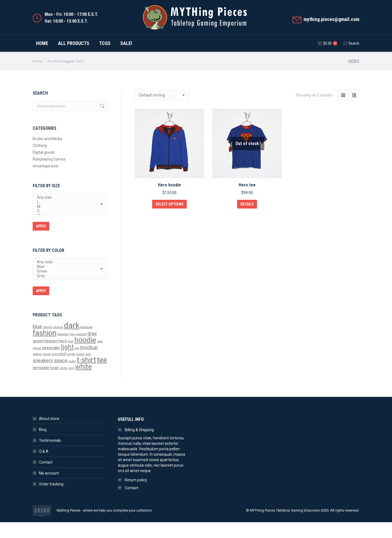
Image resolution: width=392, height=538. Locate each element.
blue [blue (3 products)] (37, 342)
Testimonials (50, 456)
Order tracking (51, 500)
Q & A (44, 467)
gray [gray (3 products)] (92, 349)
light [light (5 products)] (67, 363)
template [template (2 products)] (41, 383)
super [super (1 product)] (72, 377)
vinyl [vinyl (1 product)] (71, 384)
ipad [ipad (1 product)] (100, 357)
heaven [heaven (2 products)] (51, 357)
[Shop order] (162, 111)
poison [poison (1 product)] (47, 370)
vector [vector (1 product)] (64, 384)
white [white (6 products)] (83, 383)
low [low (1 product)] (77, 364)
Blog (43, 445)
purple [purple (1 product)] (71, 370)
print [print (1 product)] (55, 370)
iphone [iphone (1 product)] (37, 364)
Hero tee (247, 201)
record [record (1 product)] (80, 370)
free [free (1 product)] (72, 350)
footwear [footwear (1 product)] (63, 350)
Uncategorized (45, 182)
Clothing (40, 161)
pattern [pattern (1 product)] (37, 370)
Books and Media (47, 155)
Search (102, 122)
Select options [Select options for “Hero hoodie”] (169, 220)
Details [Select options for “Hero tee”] (247, 220)
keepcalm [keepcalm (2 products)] (51, 364)
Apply (41, 242)
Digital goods (44, 168)
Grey (68, 292)
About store (49, 434)
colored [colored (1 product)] (47, 343)
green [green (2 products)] (38, 357)
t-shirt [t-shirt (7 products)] (86, 376)
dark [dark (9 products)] (72, 341)
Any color (68, 278)
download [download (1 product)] (86, 343)
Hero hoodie (169, 201)
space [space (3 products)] (61, 376)
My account (49, 489)
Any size (68, 213)
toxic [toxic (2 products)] (55, 383)
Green (68, 287)
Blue (68, 282)
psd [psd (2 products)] (62, 370)
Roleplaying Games (49, 175)
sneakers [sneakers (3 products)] (43, 376)
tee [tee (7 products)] (102, 376)
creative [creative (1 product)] (58, 343)
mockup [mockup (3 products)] (89, 363)
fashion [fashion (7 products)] (45, 349)
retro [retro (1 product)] (88, 370)
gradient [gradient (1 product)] (81, 350)
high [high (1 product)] (71, 357)
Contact (46, 478)
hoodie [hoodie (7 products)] (85, 356)
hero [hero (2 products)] (63, 357)
